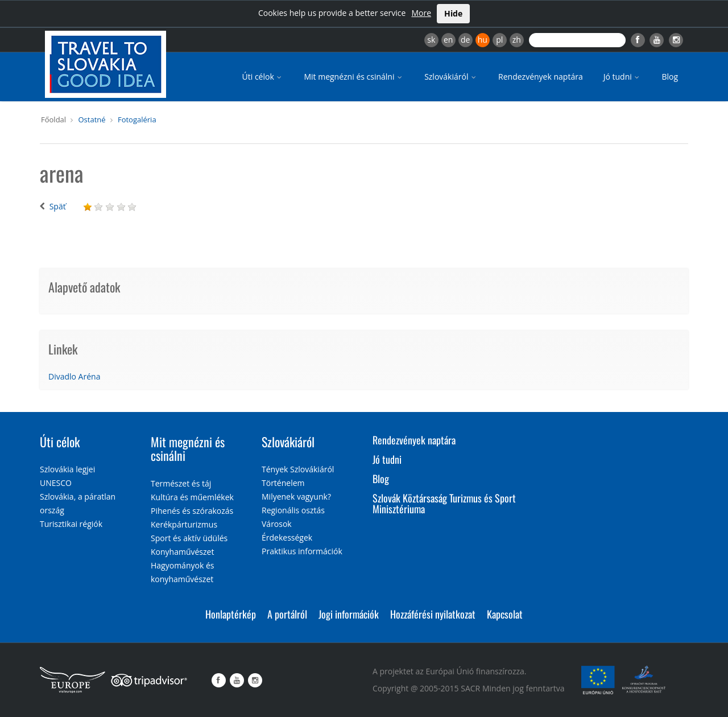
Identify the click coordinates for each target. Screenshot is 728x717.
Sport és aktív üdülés (189, 538)
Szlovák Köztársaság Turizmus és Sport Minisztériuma (444, 504)
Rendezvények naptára (541, 77)
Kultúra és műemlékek (192, 497)
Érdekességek (287, 537)
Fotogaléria (137, 119)
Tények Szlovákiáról (298, 469)
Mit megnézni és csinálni (354, 77)
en (448, 40)
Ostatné (92, 119)
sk (431, 40)
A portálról (287, 614)
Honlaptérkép (231, 614)
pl (499, 40)
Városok (277, 524)
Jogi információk (349, 614)
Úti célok (263, 77)
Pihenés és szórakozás (192, 511)
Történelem (283, 483)
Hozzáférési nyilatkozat (433, 614)
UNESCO (56, 483)
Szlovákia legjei (67, 469)
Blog (670, 77)
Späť (58, 206)
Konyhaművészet (182, 552)
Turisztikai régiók (71, 524)
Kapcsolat (505, 614)
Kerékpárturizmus (184, 524)
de (465, 40)
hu (483, 40)
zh (517, 40)
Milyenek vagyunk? (296, 496)
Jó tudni (622, 77)
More (421, 13)
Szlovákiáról (451, 77)
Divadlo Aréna (74, 376)
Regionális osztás (293, 510)
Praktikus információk (302, 551)
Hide (453, 13)
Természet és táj (181, 483)
